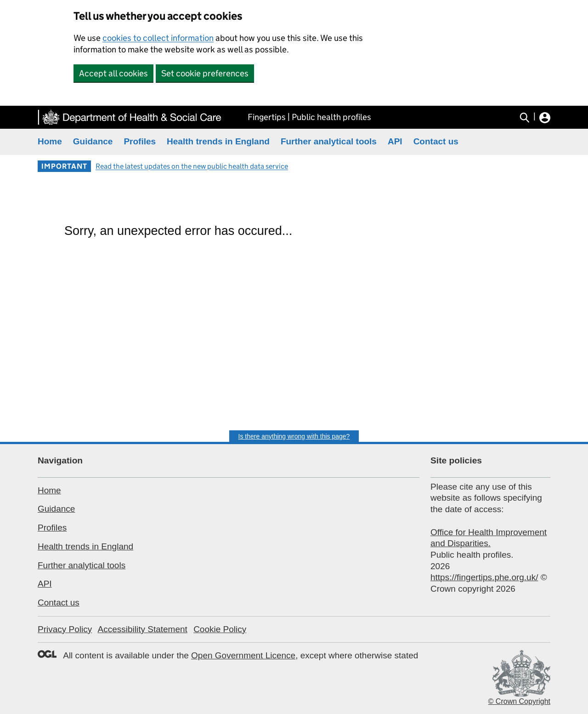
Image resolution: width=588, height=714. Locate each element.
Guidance (93, 141)
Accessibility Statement (142, 629)
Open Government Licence (243, 655)
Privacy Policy (65, 629)
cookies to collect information (158, 38)
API (395, 141)
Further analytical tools (329, 141)
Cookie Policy (220, 629)
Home (50, 141)
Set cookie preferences (205, 73)
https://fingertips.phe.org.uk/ (484, 577)
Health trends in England (218, 141)
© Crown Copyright (519, 701)
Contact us (436, 141)
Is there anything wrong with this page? (294, 436)
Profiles (140, 141)
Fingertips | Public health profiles (309, 117)
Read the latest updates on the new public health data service (192, 166)
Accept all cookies (113, 73)
